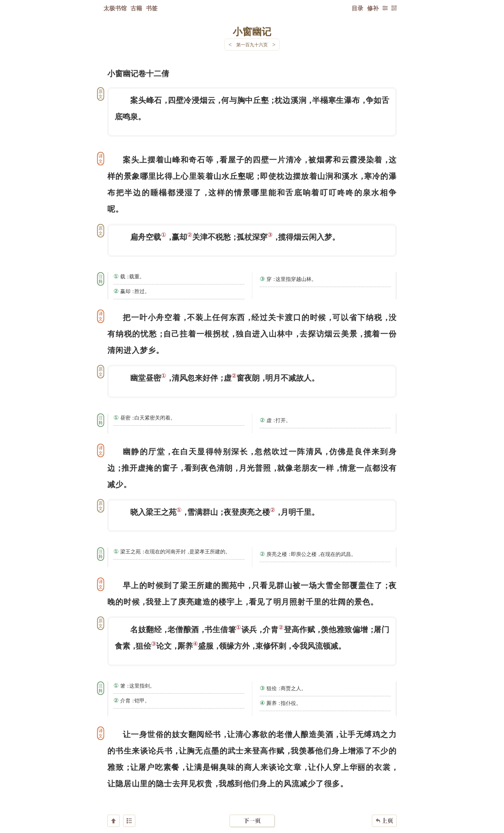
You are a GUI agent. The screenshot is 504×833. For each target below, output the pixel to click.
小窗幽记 (252, 31)
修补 (373, 8)
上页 (384, 795)
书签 (152, 8)
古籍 (136, 8)
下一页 (252, 795)
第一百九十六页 (252, 45)
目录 (357, 8)
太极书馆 (115, 8)
